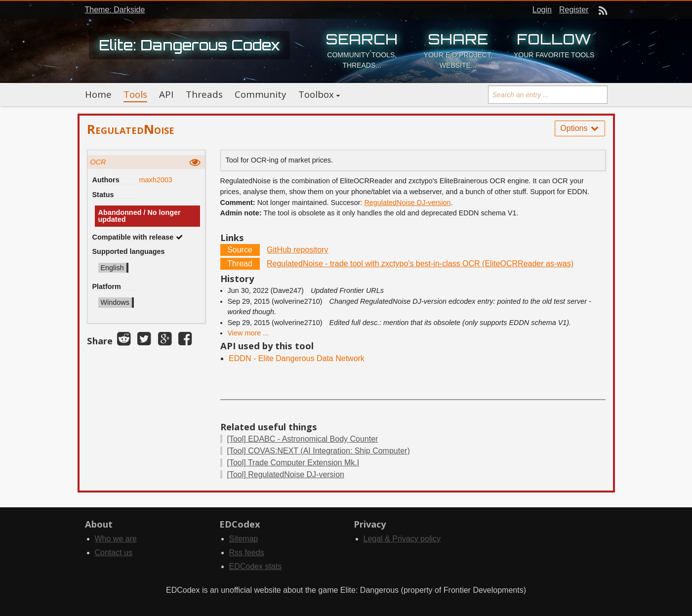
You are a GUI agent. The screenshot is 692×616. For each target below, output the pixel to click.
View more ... (248, 333)
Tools (135, 94)
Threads (204, 94)
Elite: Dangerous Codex (189, 45)
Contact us (114, 553)
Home (98, 94)
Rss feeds (247, 553)
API (166, 94)
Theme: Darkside (115, 10)
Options (580, 128)
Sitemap (244, 539)
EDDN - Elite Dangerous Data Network (297, 358)
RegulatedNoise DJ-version (407, 203)
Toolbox (316, 94)
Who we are (116, 539)
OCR (98, 162)
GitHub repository (298, 250)
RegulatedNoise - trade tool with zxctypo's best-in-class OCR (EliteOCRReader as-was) (420, 264)
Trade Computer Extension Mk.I (293, 463)
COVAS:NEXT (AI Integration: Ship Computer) (319, 451)
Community (260, 94)
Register (574, 10)
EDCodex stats (256, 566)
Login (542, 10)
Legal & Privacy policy (402, 539)
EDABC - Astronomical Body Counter (303, 439)
